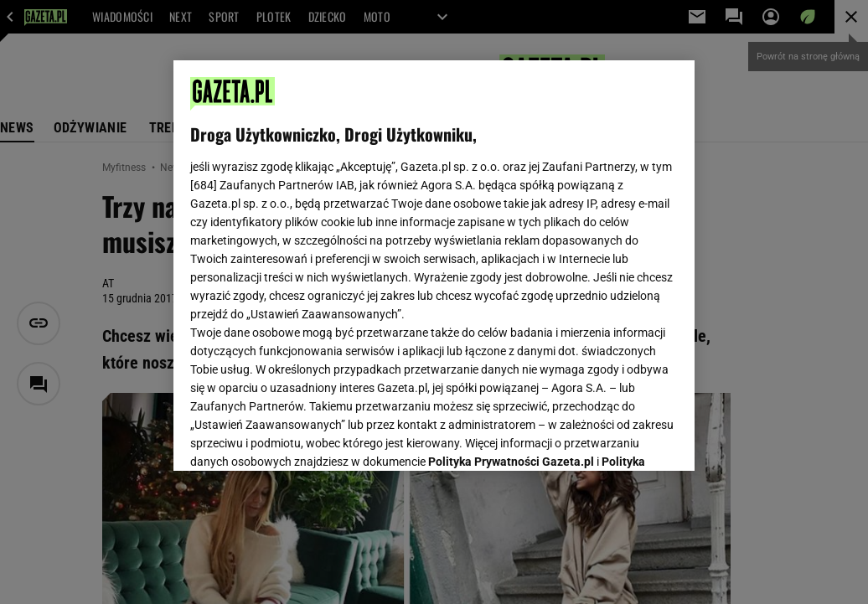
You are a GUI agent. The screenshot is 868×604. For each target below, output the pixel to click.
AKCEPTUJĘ (621, 438)
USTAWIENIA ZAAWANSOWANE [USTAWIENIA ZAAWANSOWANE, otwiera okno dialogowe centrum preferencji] (300, 437)
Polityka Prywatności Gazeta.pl (511, 249)
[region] (434, 266)
